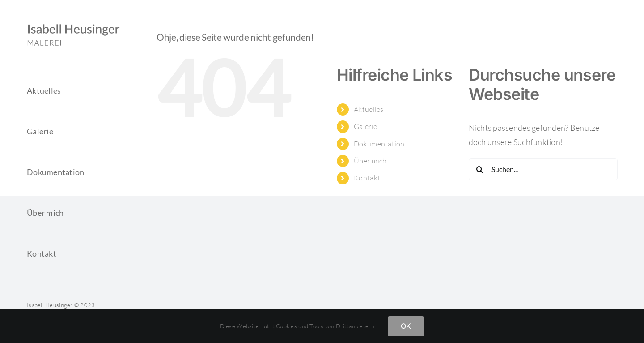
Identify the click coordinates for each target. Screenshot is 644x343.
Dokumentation (379, 144)
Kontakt (367, 178)
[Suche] (480, 169)
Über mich (370, 161)
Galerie (365, 126)
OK (406, 326)
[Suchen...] (543, 169)
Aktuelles (369, 109)
